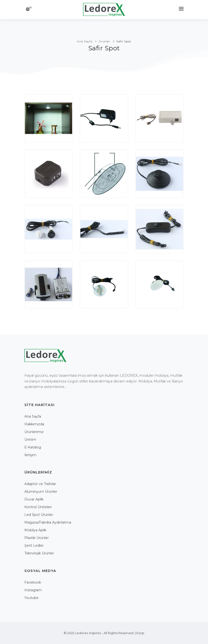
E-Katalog (33, 447)
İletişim (30, 455)
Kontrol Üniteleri (38, 507)
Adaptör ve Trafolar (40, 484)
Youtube (31, 598)
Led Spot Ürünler (39, 515)
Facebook (33, 582)
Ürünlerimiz (34, 432)
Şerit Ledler (34, 545)
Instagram (33, 590)
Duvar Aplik (34, 499)
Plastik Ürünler (37, 538)
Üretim (30, 440)
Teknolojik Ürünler (39, 553)
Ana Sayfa (33, 416)
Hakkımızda (34, 424)
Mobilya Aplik (35, 530)
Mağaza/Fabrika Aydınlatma (48, 522)
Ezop (140, 633)
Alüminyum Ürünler (41, 492)
